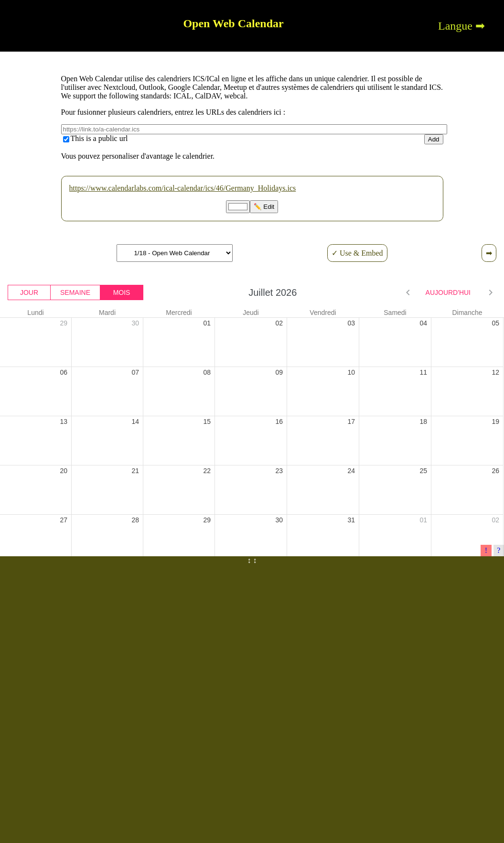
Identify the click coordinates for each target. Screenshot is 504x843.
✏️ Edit (264, 207)
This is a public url (99, 138)
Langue (455, 26)
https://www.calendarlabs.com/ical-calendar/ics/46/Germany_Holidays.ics (183, 188)
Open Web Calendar (233, 23)
